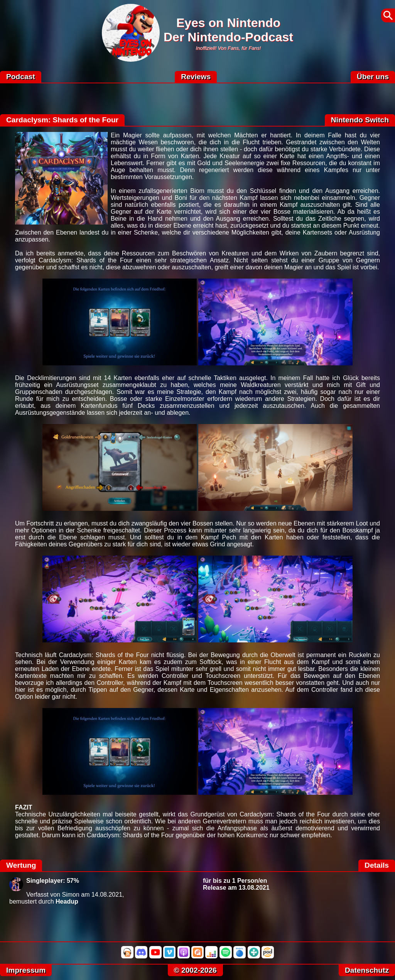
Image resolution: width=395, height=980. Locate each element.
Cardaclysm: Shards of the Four (62, 120)
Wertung (21, 865)
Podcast (21, 77)
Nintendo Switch (360, 120)
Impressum (26, 970)
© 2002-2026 (195, 970)
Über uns (373, 77)
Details (377, 865)
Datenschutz (367, 970)
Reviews (196, 77)
